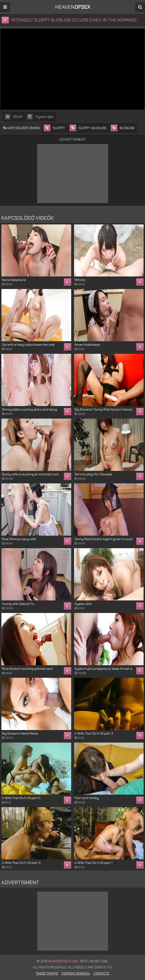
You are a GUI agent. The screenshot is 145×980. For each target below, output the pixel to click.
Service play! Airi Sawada (93, 474)
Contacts (101, 973)
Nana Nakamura (14, 280)
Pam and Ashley (87, 798)
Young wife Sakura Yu (18, 604)
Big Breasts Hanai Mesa (20, 733)
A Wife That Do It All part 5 (21, 798)
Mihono (80, 280)
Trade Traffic (47, 973)
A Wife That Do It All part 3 (94, 733)
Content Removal (76, 973)
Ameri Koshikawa (87, 345)
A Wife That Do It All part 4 (21, 863)
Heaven (73, 7)
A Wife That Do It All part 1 (93, 863)
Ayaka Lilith (83, 604)
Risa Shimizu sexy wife (19, 539)
